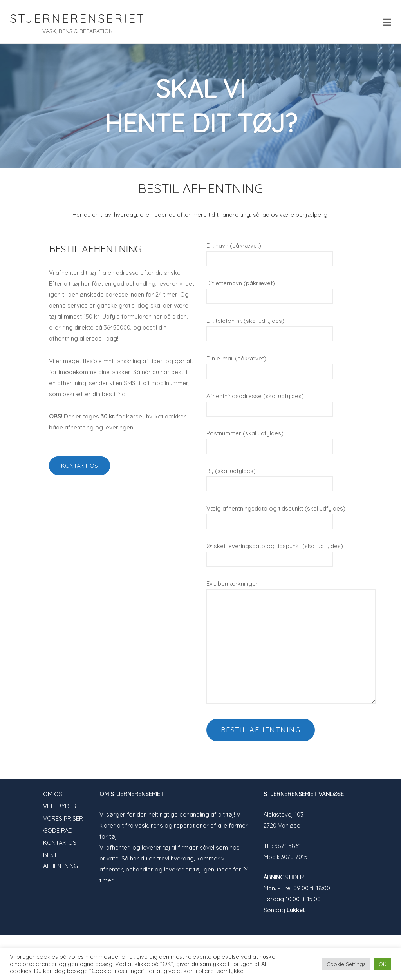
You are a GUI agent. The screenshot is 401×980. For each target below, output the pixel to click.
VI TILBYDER (60, 806)
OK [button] (383, 964)
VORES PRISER (63, 818)
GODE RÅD (58, 831)
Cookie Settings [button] (346, 964)
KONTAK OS (60, 843)
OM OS (53, 794)
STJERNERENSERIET (78, 18)
